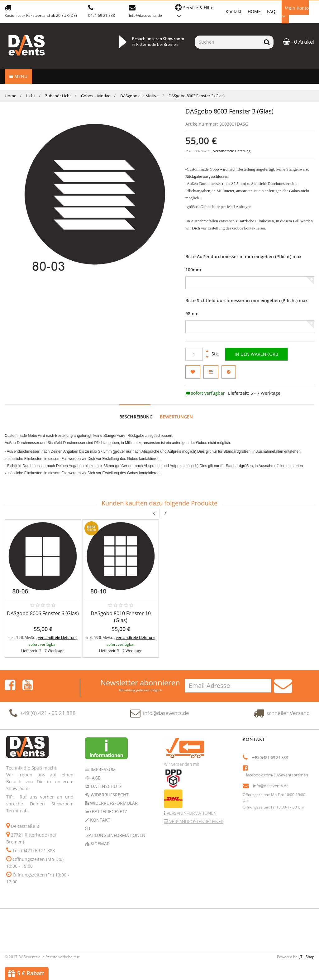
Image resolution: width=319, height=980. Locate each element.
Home (10, 96)
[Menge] (194, 354)
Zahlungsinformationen (115, 835)
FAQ (271, 11)
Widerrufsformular (113, 803)
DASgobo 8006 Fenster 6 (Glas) (43, 613)
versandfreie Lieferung (232, 151)
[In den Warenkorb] (256, 354)
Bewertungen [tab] (176, 417)
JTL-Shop (307, 957)
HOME (254, 11)
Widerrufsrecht (109, 795)
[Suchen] (228, 42)
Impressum (103, 769)
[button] (197, 11)
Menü (18, 76)
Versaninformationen (191, 813)
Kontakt (233, 11)
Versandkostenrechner (196, 821)
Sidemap (99, 844)
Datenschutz (106, 786)
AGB (96, 778)
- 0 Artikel (299, 42)
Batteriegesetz (109, 811)
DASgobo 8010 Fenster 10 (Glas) (121, 617)
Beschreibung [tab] (136, 417)
